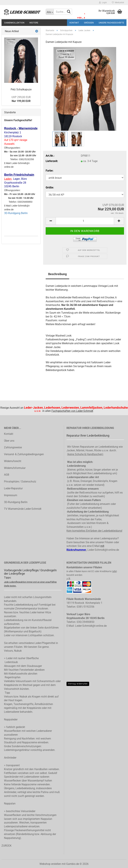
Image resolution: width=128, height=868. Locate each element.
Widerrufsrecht (13, 461)
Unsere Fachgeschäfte (111, 23)
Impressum (11, 495)
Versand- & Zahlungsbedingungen (24, 454)
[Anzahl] (85, 221)
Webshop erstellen (50, 864)
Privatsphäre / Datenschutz (20, 482)
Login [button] (103, 3)
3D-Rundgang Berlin (16, 213)
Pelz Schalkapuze (21, 89)
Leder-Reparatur (13, 488)
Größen (89, 23)
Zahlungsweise (13, 447)
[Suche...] (50, 12)
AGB (7, 475)
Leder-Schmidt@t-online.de (103, 550)
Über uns (9, 441)
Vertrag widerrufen (78, 684)
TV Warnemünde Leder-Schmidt (23, 509)
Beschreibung (57, 274)
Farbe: (50, 171)
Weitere (34, 23)
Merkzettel (118, 3)
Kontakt (74, 23)
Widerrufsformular (15, 468)
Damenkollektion (14, 23)
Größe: (50, 188)
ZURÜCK (6, 846)
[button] (51, 221)
